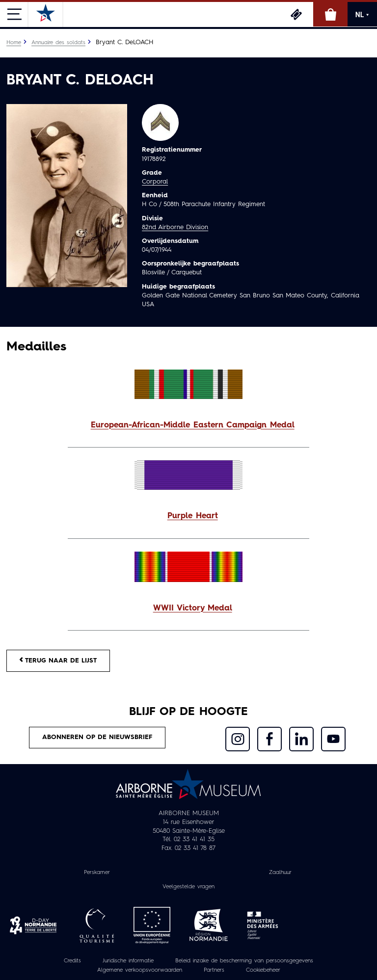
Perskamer (97, 873)
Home (14, 43)
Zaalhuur (280, 873)
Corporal (155, 182)
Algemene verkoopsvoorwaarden (140, 970)
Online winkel (330, 14)
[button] (188, 426)
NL (362, 15)
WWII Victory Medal (193, 609)
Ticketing (296, 14)
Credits (72, 961)
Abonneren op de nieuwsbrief (97, 737)
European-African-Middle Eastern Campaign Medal (193, 425)
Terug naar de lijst (58, 660)
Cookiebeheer (263, 970)
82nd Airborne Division (175, 227)
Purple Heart (193, 516)
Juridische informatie (128, 961)
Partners (214, 970)
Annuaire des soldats (58, 43)
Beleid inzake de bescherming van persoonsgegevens (244, 961)
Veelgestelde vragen (188, 887)
